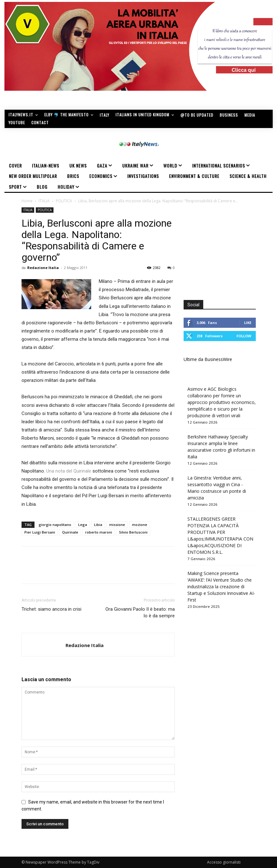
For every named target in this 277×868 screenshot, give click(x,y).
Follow (244, 336)
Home (27, 201)
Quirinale (70, 532)
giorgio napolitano (55, 525)
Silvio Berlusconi (133, 532)
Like (248, 323)
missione (117, 525)
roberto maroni (99, 532)
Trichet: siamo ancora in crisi (51, 609)
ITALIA (44, 201)
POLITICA (64, 201)
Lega (83, 525)
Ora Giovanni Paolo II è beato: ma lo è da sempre (140, 612)
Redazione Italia (43, 268)
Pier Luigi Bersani (40, 532)
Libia (98, 525)
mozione (140, 525)
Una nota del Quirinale (69, 471)
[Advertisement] (230, 247)
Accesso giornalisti (224, 862)
